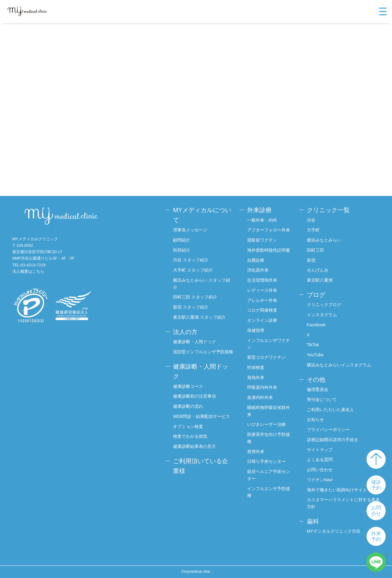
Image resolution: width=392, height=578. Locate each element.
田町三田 (315, 250)
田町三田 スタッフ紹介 (195, 297)
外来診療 (259, 210)
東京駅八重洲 (320, 280)
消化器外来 (258, 270)
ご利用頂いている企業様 (201, 466)
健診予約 (376, 485)
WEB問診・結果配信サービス (202, 416)
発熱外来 (256, 377)
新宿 (311, 260)
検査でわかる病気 (190, 436)
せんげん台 (318, 270)
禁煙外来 (256, 452)
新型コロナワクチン (266, 357)
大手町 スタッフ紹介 (193, 270)
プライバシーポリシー (328, 430)
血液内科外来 (260, 397)
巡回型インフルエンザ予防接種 (203, 352)
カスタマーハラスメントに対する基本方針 (343, 503)
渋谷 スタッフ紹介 (191, 260)
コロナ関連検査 (262, 310)
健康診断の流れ (188, 406)
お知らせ (315, 419)
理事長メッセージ (190, 230)
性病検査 (256, 367)
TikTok (313, 345)
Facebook (316, 325)
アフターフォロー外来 (269, 230)
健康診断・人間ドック (194, 342)
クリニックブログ (324, 305)
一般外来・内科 (262, 220)
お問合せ (376, 511)
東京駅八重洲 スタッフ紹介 (199, 317)
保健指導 (256, 330)
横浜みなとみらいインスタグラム (339, 365)
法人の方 (185, 332)
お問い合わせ (320, 470)
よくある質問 (320, 460)
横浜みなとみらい (324, 240)
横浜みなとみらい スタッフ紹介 (202, 284)
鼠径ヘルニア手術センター (269, 475)
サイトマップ (320, 450)
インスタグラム (322, 315)
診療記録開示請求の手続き (333, 440)
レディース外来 (262, 290)
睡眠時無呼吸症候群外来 (269, 411)
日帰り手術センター (266, 461)
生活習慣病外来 (262, 280)
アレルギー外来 (262, 300)
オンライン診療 (262, 320)
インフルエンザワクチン (269, 344)
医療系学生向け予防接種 (269, 438)
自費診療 (256, 260)
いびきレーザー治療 (266, 424)
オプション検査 (188, 426)
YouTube (315, 355)
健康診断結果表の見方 (194, 446)
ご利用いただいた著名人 (330, 410)
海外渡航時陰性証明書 (269, 250)
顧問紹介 (182, 240)
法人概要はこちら (28, 271)
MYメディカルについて (202, 215)
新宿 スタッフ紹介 (191, 307)
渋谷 (311, 220)
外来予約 (376, 536)
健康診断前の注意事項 (194, 396)
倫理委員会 (318, 389)
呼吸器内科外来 (262, 387)
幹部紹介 (182, 250)
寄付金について (322, 400)
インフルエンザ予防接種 (269, 492)
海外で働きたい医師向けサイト (337, 490)
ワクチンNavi (320, 480)
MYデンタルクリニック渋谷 (334, 531)
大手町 (313, 230)
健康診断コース (188, 386)
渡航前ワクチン (262, 240)
